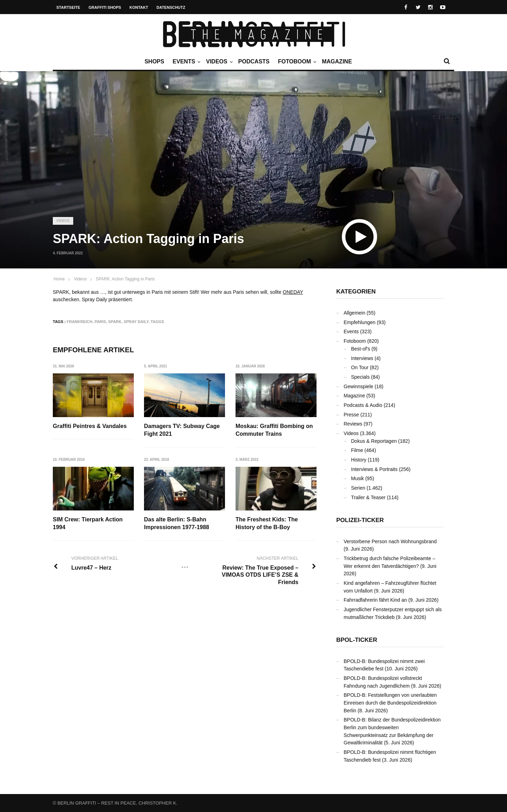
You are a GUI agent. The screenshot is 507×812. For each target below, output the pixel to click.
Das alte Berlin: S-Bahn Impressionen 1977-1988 (177, 523)
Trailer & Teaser (368, 497)
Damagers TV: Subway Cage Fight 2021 (182, 430)
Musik (358, 478)
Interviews (362, 358)
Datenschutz (171, 7)
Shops (154, 61)
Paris (100, 322)
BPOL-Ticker (357, 640)
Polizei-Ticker (360, 520)
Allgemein (354, 313)
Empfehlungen (359, 322)
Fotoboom (296, 62)
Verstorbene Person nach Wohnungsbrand (390, 541)
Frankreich (80, 322)
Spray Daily (136, 322)
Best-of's (361, 349)
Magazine (337, 61)
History (359, 460)
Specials (360, 377)
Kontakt (139, 7)
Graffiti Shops (105, 7)
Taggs (157, 322)
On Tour (360, 367)
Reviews (353, 424)
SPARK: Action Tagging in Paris (125, 279)
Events (186, 62)
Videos (218, 62)
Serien (358, 488)
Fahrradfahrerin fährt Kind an (375, 600)
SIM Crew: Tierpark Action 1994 (88, 523)
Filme (357, 450)
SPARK (115, 322)
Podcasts (254, 61)
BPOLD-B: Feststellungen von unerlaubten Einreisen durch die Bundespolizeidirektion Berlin (390, 703)
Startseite (68, 7)
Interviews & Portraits (374, 469)
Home (59, 279)
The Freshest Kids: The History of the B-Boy (267, 523)
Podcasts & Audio (363, 405)
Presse (351, 415)
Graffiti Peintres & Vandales (90, 426)
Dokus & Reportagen (374, 441)
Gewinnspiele (358, 386)
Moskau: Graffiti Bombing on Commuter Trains (275, 430)
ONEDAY (293, 292)
